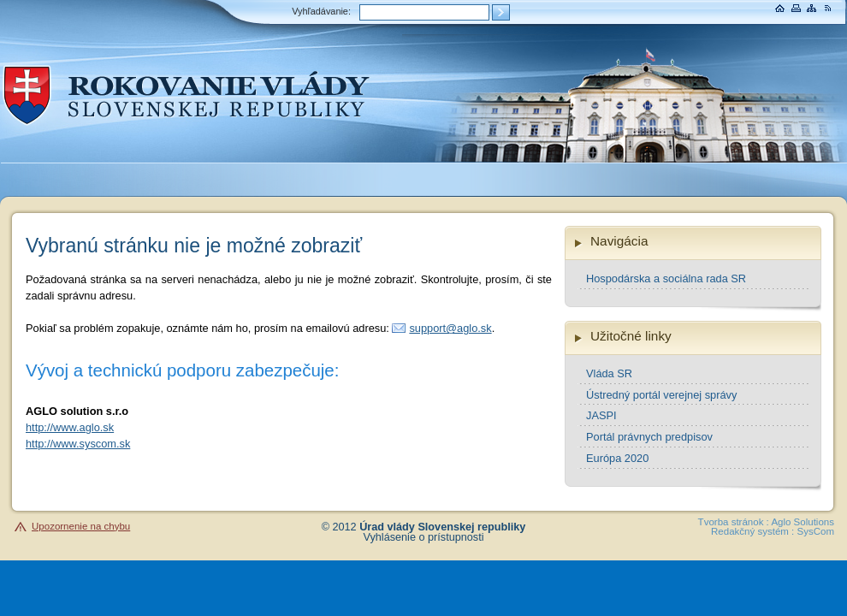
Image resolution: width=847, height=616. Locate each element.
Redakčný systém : (752, 531)
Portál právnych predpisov (649, 437)
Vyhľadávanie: (321, 11)
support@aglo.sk (450, 328)
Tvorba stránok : (734, 522)
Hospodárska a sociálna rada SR (666, 278)
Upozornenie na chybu (81, 526)
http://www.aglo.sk (70, 427)
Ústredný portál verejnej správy (661, 395)
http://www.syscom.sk (78, 444)
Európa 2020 (617, 458)
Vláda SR (609, 373)
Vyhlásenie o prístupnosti (424, 537)
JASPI (601, 415)
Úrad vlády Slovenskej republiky (442, 527)
